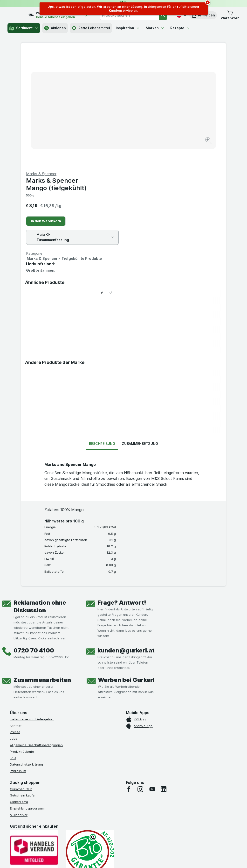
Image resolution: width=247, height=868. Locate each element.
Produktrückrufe (22, 635)
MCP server (19, 698)
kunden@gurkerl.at (126, 534)
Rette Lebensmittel (91, 28)
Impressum (18, 655)
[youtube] (152, 673)
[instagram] (140, 673)
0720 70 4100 (34, 534)
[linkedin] (164, 673)
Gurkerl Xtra (19, 686)
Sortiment (24, 28)
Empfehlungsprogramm (27, 692)
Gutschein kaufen (23, 679)
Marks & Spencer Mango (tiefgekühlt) (159, 68)
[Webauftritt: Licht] (123, 858)
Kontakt (16, 609)
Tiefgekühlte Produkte (184, 142)
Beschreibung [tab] (102, 327)
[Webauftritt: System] (102, 858)
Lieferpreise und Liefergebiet (32, 603)
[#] (34, 782)
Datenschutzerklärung (26, 648)
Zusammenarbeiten (42, 564)
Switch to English (135, 839)
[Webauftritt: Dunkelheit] (148, 858)
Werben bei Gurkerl (126, 564)
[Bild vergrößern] (106, 126)
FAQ (13, 642)
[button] (230, 15)
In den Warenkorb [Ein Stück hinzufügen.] (148, 105)
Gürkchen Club (21, 673)
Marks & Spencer (144, 142)
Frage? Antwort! (122, 486)
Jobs (14, 622)
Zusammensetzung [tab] (140, 327)
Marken (155, 28)
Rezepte (180, 28)
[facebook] (129, 673)
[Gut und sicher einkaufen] (90, 736)
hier (91, 827)
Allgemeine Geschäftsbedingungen (36, 629)
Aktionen (55, 28)
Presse (15, 616)
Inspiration (128, 28)
